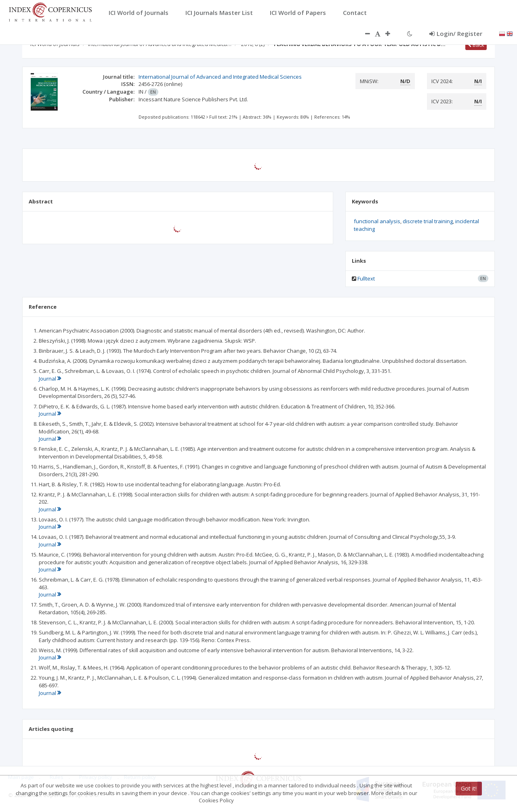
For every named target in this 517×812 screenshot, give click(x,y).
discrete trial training (428, 221)
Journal (50, 379)
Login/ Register (456, 33)
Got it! (469, 788)
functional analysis (377, 221)
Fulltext (366, 278)
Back (476, 45)
